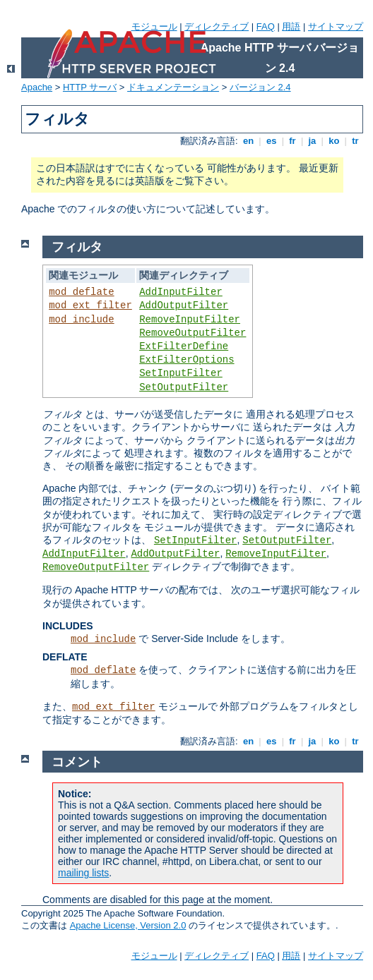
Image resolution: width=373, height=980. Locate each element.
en (248, 141)
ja (312, 141)
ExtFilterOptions (186, 360)
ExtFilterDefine (184, 346)
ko (334, 141)
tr (356, 141)
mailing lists (83, 873)
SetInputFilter (181, 373)
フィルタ (77, 247)
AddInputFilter (181, 292)
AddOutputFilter (184, 306)
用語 (291, 26)
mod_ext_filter (90, 306)
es (271, 141)
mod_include (81, 320)
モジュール (154, 26)
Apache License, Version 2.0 (128, 925)
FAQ (266, 26)
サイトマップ (336, 26)
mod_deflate (81, 292)
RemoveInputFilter (190, 320)
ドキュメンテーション (173, 87)
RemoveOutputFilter (193, 333)
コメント (77, 762)
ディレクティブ (217, 26)
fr (293, 141)
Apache (37, 87)
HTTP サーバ (90, 87)
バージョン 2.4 (260, 87)
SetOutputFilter (184, 387)
